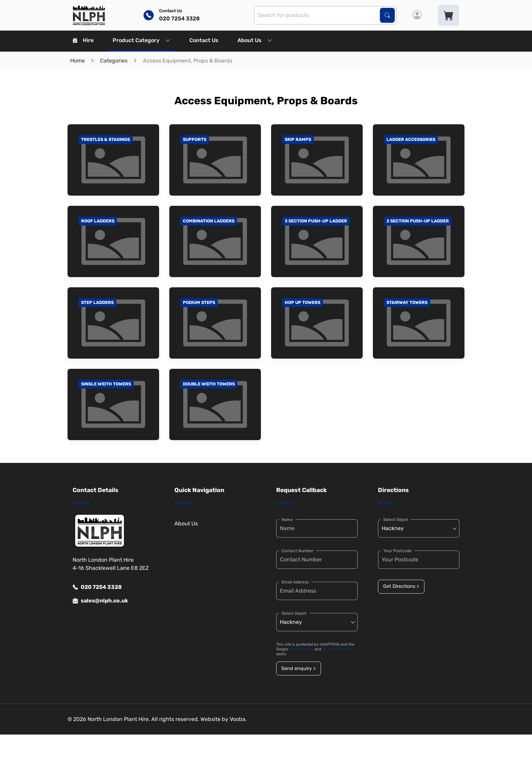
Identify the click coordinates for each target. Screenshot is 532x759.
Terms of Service (337, 649)
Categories (114, 61)
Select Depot (294, 613)
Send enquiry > (298, 668)
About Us (255, 40)
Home (78, 61)
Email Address (295, 582)
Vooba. (238, 719)
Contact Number (298, 551)
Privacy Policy (301, 649)
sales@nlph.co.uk (100, 601)
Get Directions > (401, 586)
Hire (83, 40)
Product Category (141, 40)
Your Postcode (397, 551)
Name (287, 520)
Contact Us (204, 40)
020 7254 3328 (97, 587)
